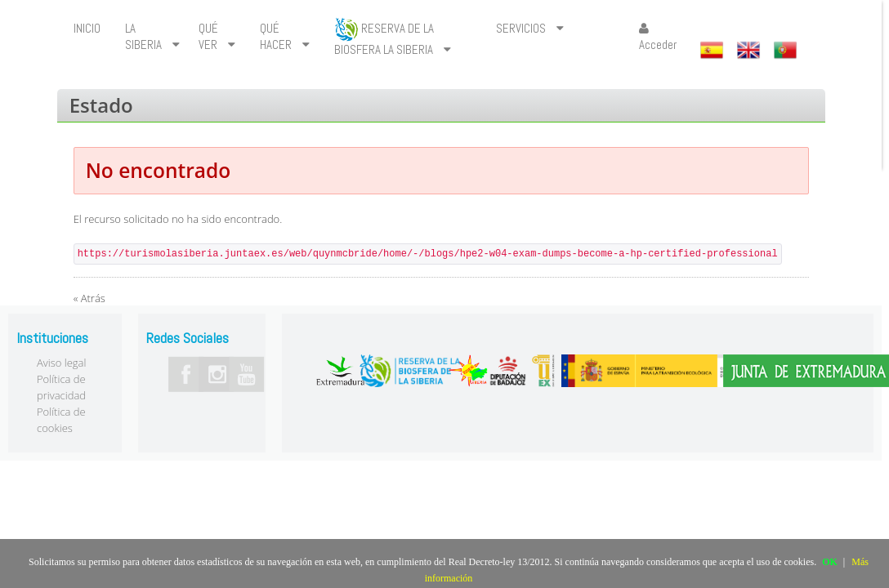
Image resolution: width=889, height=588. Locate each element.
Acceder (658, 37)
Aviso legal (61, 363)
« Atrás (89, 298)
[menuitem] (87, 29)
